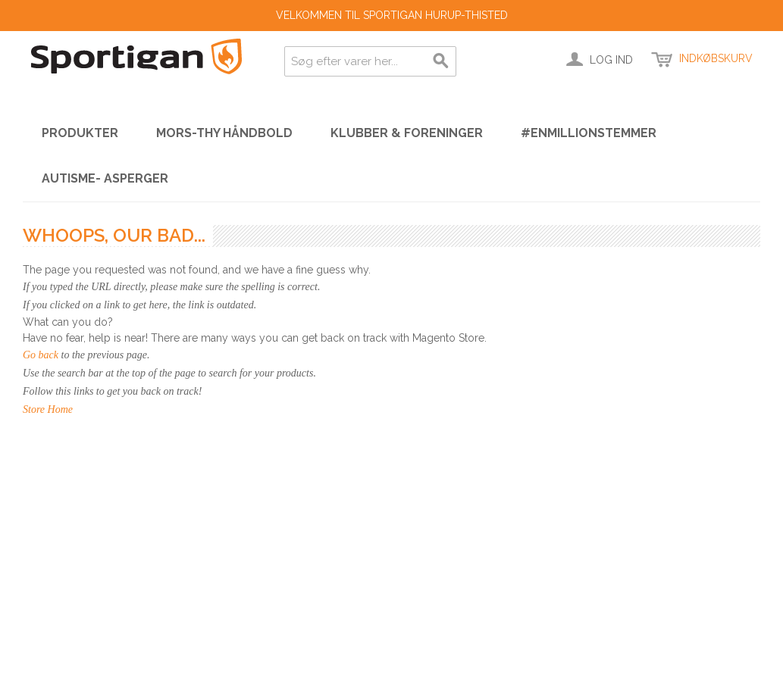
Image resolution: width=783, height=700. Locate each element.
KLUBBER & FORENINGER (407, 133)
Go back (41, 355)
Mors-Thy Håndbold (224, 133)
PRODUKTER (80, 133)
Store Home (48, 409)
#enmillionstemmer (589, 133)
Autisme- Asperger (105, 178)
